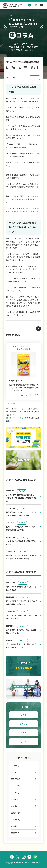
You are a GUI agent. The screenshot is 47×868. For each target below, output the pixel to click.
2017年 (15, 826)
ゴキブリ (24, 724)
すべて (24, 715)
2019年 (15, 813)
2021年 (15, 799)
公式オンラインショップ (16, 418)
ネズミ (24, 742)
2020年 (15, 806)
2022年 (15, 793)
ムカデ (24, 733)
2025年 (15, 772)
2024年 (15, 779)
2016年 (15, 833)
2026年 (15, 766)
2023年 (15, 786)
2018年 (15, 820)
